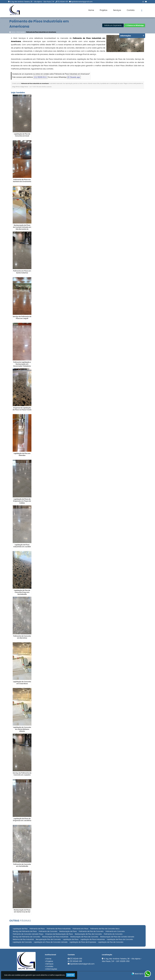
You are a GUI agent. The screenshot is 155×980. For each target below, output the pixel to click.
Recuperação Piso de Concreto (48, 939)
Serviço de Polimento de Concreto (26, 937)
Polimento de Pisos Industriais (59, 929)
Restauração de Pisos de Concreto (84, 937)
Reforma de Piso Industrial (23, 939)
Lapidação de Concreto (22, 942)
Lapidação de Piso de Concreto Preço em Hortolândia (22, 592)
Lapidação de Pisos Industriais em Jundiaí (22, 546)
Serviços (117, 10)
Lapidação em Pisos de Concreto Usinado (51, 942)
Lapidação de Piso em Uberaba (22, 454)
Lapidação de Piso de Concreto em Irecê (22, 135)
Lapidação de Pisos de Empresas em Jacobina (22, 820)
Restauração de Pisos (68, 931)
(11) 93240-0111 (63, 2)
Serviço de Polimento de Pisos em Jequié (22, 317)
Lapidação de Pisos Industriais (93, 939)
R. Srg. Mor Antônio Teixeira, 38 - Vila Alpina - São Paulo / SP (32, 2)
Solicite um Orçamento (113, 25)
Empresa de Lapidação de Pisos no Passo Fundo (22, 409)
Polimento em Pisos (80, 929)
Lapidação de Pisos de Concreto (120, 939)
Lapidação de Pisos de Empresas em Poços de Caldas (22, 501)
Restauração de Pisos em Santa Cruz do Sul (22, 911)
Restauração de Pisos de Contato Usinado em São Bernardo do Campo (22, 228)
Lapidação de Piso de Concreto (111, 942)
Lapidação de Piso (20, 929)
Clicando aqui (74, 77)
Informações (52, 969)
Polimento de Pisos (37, 929)
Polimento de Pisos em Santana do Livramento (22, 181)
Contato (131, 10)
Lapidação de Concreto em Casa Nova (22, 683)
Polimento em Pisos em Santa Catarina (22, 272)
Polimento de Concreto (48, 931)
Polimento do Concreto (113, 934)
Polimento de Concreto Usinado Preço (28, 934)
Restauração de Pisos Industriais (55, 937)
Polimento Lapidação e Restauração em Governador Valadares (22, 364)
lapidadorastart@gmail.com (82, 2)
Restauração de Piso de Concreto (88, 934)
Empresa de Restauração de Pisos (59, 934)
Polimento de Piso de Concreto (91, 931)
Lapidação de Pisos (71, 939)
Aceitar (70, 975)
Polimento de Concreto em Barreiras (22, 637)
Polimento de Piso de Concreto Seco (105, 929)
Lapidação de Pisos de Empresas (83, 942)
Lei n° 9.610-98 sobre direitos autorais (41, 87)
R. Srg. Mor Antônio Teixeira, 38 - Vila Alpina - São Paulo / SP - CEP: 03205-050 (122, 960)
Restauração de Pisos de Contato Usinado (117, 937)
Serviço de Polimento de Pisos (25, 931)
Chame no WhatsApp (135, 25)
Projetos (104, 10)
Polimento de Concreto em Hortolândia (22, 865)
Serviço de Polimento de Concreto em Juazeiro (22, 774)
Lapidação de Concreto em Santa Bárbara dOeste (22, 729)
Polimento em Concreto (115, 931)
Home (91, 10)
